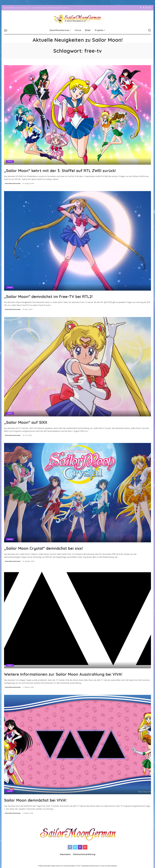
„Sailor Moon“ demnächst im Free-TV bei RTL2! (62, 296)
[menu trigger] (7, 30)
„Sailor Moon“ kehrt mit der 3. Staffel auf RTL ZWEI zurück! (77, 170)
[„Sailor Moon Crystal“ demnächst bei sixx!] (77, 493)
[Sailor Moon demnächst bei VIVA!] (77, 750)
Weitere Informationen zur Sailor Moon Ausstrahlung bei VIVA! (74, 677)
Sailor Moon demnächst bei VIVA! (45, 805)
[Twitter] (144, 8)
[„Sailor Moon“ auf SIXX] (77, 367)
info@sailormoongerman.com (17, 8)
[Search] (149, 30)
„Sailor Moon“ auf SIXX (32, 422)
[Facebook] (141, 8)
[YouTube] (149, 8)
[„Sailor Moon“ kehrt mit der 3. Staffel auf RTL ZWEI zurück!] (77, 115)
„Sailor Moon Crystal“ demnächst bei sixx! (55, 548)
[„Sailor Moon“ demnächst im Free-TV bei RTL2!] (77, 241)
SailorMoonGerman (13, 183)
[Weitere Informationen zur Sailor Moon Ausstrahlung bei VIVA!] (77, 618)
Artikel (10, 161)
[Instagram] (147, 8)
